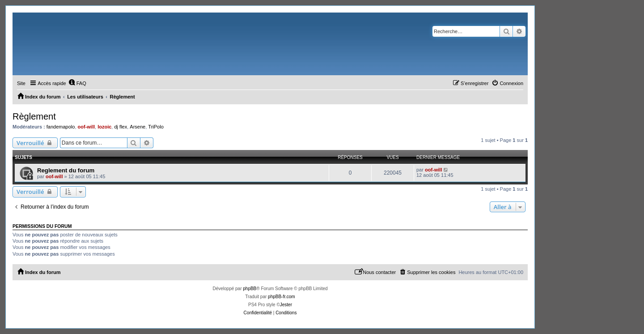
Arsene (138, 127)
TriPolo (156, 127)
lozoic (104, 127)
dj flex (121, 127)
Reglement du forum (66, 170)
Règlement (34, 116)
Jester (286, 305)
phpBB (250, 289)
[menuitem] (77, 83)
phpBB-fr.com (282, 297)
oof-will (87, 127)
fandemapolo (61, 127)
